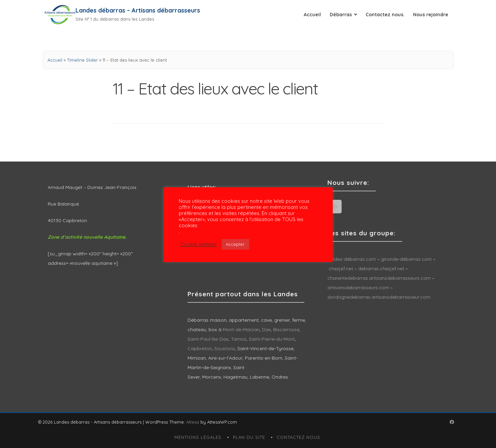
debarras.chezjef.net (382, 269)
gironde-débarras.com (406, 259)
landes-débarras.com (352, 259)
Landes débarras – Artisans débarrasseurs (138, 10)
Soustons (225, 348)
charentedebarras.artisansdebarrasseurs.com (379, 278)
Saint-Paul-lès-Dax (208, 339)
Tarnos (239, 339)
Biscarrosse (286, 329)
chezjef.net (341, 269)
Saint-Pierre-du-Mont (272, 339)
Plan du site (249, 437)
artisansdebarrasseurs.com (358, 287)
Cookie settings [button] (199, 244)
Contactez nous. (385, 15)
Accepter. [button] (235, 244)
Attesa (193, 422)
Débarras (341, 15)
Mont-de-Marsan (241, 329)
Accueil (312, 15)
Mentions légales (198, 437)
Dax (266, 329)
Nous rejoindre (431, 15)
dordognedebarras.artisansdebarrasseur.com (379, 297)
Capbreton (200, 348)
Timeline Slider (82, 60)
